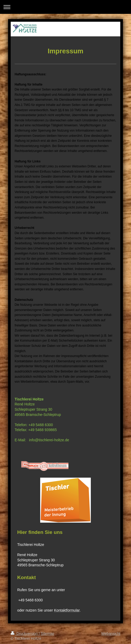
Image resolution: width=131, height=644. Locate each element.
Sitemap (47, 634)
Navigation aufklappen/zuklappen (65, 7)
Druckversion (25, 634)
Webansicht (111, 634)
